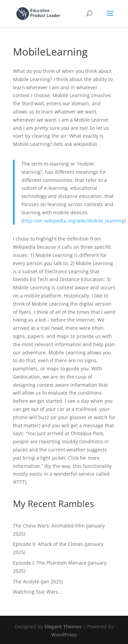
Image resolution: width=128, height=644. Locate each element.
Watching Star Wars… (37, 592)
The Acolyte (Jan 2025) (38, 581)
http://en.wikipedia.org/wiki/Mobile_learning (74, 221)
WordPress (64, 635)
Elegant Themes (63, 626)
